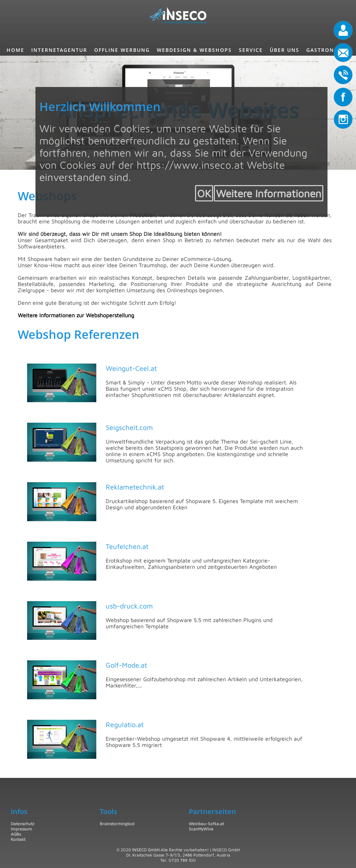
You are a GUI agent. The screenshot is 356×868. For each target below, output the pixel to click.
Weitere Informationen (269, 193)
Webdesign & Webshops (194, 50)
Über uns (285, 50)
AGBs (16, 834)
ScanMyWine (201, 829)
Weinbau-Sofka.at (206, 824)
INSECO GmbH (146, 850)
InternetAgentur (59, 50)
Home (15, 50)
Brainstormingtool (117, 824)
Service (251, 50)
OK (204, 193)
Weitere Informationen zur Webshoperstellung (76, 315)
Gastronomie (328, 50)
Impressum (21, 829)
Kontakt (18, 839)
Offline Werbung (122, 50)
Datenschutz (22, 824)
